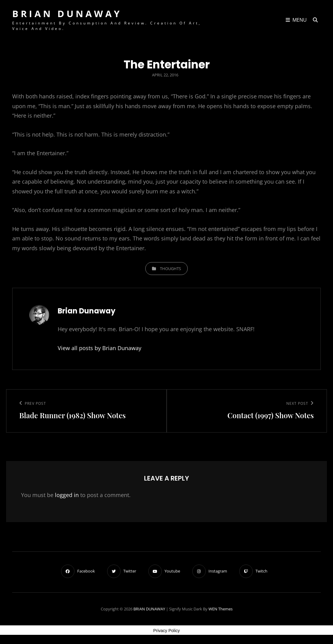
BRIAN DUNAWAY (67, 14)
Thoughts (170, 269)
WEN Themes (221, 609)
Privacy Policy (166, 631)
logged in (67, 495)
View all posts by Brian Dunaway (100, 348)
